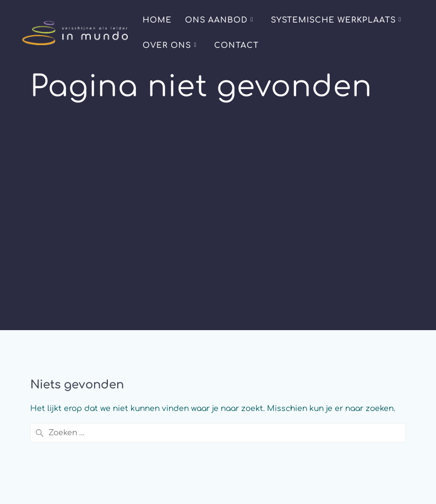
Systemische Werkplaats (333, 20)
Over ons (167, 45)
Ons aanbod (216, 20)
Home (157, 20)
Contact (236, 45)
